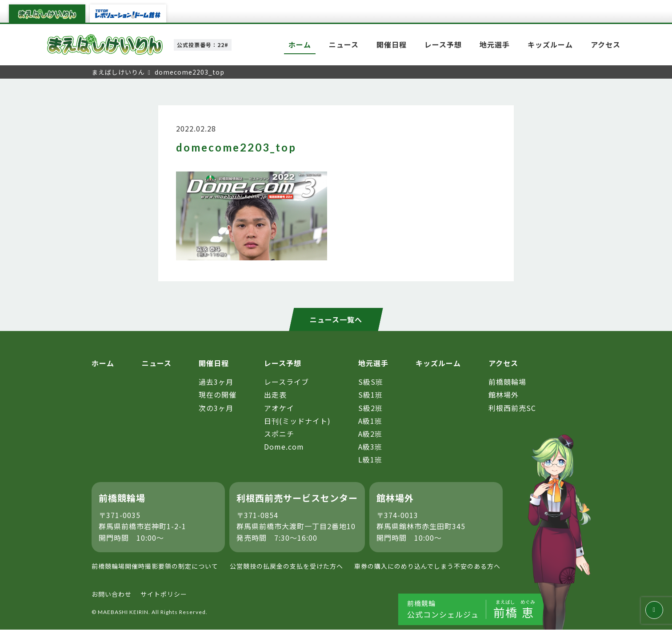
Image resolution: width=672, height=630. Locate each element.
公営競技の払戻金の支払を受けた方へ (286, 566)
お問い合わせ (112, 594)
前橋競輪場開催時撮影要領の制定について (155, 566)
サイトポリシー (164, 594)
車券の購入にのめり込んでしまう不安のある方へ (427, 566)
